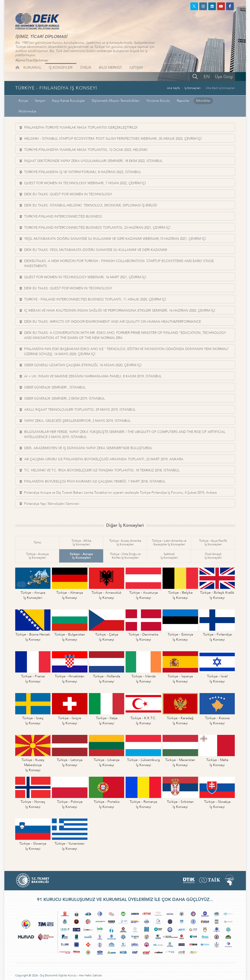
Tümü (37, 542)
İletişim (40, 101)
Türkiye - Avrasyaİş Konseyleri (37, 556)
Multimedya (27, 111)
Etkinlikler (203, 101)
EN (207, 77)
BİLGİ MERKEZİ (110, 68)
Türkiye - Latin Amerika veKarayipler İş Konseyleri (169, 543)
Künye (23, 101)
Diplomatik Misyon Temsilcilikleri (116, 101)
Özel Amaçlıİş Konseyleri (213, 556)
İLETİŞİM (136, 68)
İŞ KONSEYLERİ (61, 68)
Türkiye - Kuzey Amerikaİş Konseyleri (125, 543)
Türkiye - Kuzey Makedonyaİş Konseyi (33, 765)
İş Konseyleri (193, 88)
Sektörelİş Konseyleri (169, 556)
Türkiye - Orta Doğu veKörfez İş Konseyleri (125, 556)
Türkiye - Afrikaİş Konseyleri (81, 543)
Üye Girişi (224, 77)
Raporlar (183, 101)
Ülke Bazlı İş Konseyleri (220, 88)
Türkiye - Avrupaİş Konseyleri (81, 556)
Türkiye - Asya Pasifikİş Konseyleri (213, 543)
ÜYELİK (86, 68)
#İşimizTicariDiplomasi (32, 60)
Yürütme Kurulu (158, 101)
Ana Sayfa (173, 88)
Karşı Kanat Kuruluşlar (69, 101)
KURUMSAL (32, 68)
